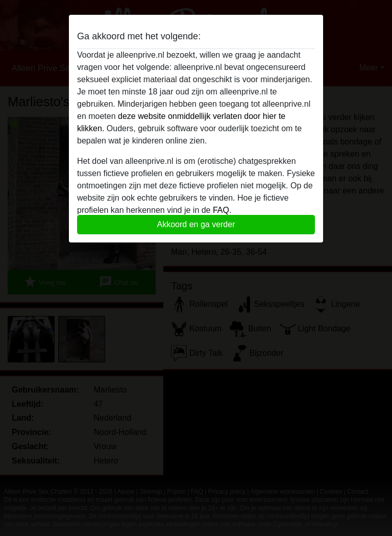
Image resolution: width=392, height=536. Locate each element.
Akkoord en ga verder (196, 224)
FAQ (221, 210)
